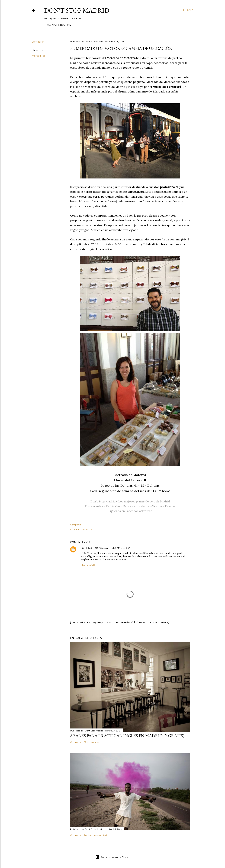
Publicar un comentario (96, 835)
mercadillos (38, 56)
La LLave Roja (89, 548)
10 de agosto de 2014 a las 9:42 (115, 548)
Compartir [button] (38, 42)
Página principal (58, 25)
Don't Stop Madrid (77, 10)
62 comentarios (91, 742)
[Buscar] (188, 11)
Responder (88, 565)
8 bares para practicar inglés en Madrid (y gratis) (127, 736)
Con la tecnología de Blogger (113, 857)
